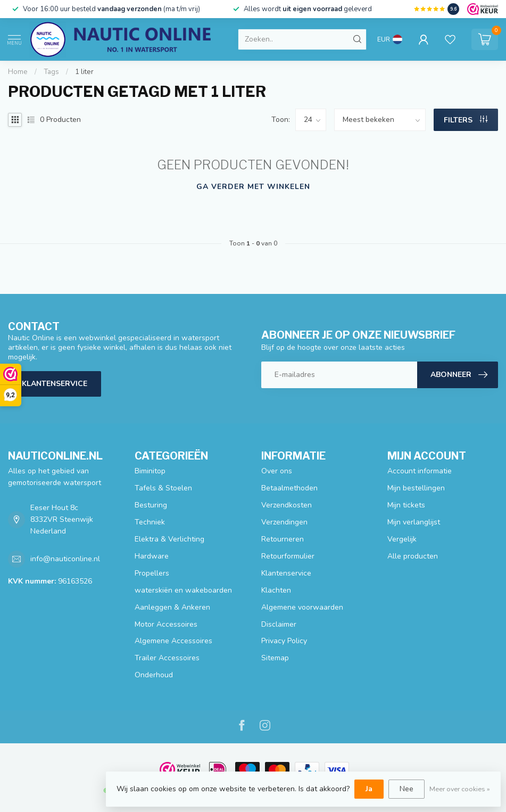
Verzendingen (284, 522)
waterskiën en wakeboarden (183, 590)
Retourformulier (288, 556)
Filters (466, 120)
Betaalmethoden (289, 488)
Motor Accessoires (166, 624)
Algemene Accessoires (173, 641)
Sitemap (275, 658)
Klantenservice (55, 384)
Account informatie (420, 471)
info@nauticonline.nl (65, 559)
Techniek (150, 522)
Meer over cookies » (460, 789)
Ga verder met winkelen (253, 187)
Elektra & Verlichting (169, 539)
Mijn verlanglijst (414, 522)
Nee (407, 789)
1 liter (84, 72)
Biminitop (150, 471)
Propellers (152, 573)
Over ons (277, 471)
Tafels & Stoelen (163, 488)
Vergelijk (402, 539)
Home (18, 72)
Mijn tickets (406, 505)
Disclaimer (279, 624)
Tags (51, 72)
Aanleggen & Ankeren (172, 607)
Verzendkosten (287, 505)
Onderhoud (154, 675)
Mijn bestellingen (416, 488)
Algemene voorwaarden (302, 607)
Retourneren (283, 539)
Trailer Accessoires (167, 658)
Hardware (152, 556)
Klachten (276, 590)
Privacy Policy (284, 641)
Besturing (151, 505)
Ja (369, 789)
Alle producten (413, 556)
